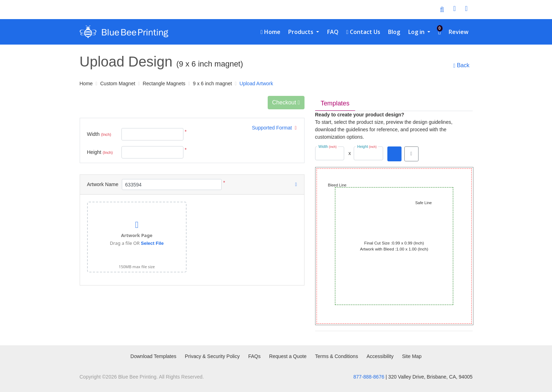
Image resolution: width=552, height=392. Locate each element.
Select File (152, 243)
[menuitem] (271, 32)
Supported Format (274, 128)
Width (99, 134)
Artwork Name (103, 184)
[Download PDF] (394, 154)
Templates (335, 103)
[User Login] (454, 10)
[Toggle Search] (442, 10)
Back (461, 65)
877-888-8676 (369, 377)
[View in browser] (411, 154)
